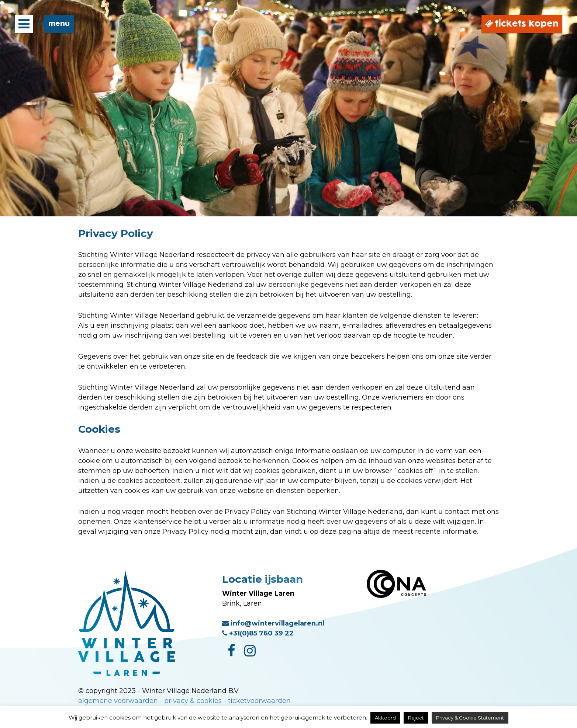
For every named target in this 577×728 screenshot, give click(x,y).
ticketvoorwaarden (259, 701)
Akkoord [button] (385, 718)
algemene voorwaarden (118, 701)
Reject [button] (416, 718)
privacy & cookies (193, 701)
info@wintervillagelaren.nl (273, 623)
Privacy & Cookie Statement (470, 718)
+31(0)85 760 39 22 (258, 633)
